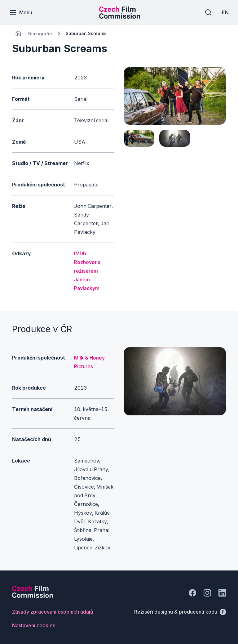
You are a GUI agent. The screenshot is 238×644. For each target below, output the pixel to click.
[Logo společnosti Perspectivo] (33, 596)
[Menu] (21, 12)
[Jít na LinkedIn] (222, 593)
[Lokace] (40, 34)
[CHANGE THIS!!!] (18, 34)
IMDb (80, 253)
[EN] (225, 12)
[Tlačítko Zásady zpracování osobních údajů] (53, 612)
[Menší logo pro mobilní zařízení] (120, 17)
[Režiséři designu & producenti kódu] (180, 612)
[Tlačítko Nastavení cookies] (34, 625)
